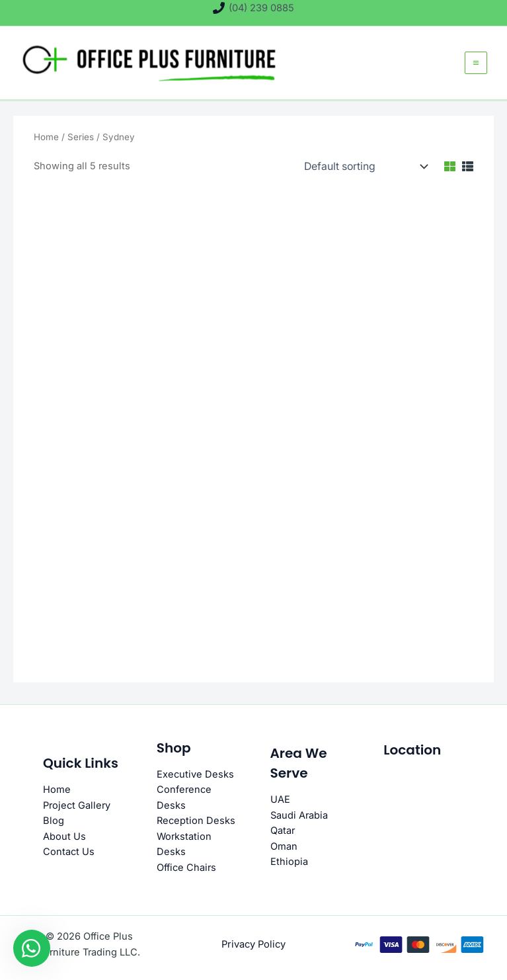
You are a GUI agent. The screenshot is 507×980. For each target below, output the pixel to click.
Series (81, 145)
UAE (280, 801)
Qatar (283, 831)
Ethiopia (289, 862)
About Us (64, 837)
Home (46, 145)
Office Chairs (186, 868)
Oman (284, 847)
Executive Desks (195, 775)
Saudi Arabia (299, 816)
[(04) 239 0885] (253, 8)
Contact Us (69, 852)
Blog (54, 821)
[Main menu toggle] (475, 67)
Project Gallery (77, 806)
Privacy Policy (254, 944)
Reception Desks (196, 821)
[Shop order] (362, 175)
